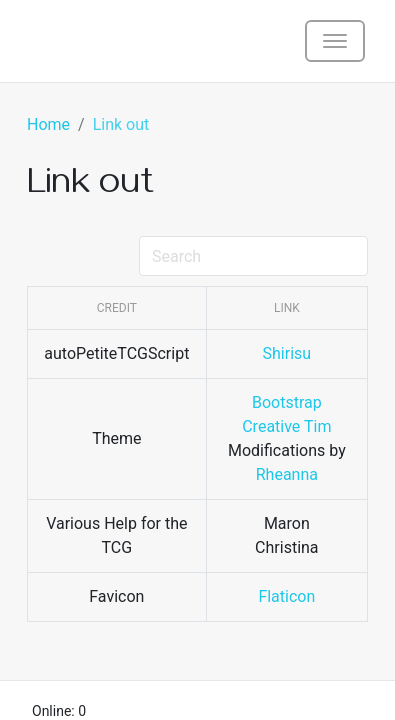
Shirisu (287, 353)
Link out (121, 124)
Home (48, 124)
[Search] (253, 256)
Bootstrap (287, 402)
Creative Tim (286, 426)
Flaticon (286, 596)
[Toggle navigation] (335, 41)
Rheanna (287, 474)
